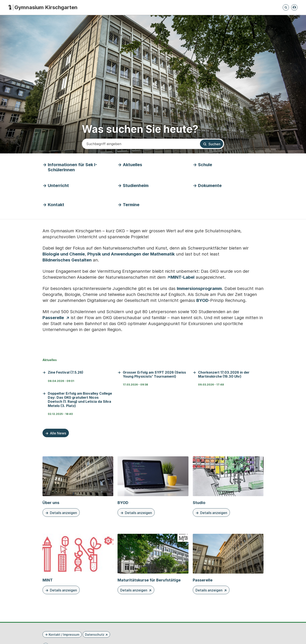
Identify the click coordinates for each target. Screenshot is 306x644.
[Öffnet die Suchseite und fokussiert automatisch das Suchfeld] (286, 7)
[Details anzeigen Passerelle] (228, 564)
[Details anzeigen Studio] (228, 487)
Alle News (58, 433)
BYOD (202, 300)
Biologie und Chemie (64, 254)
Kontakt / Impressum (64, 635)
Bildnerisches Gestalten (67, 260)
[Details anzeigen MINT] (78, 564)
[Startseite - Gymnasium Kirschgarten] (43, 8)
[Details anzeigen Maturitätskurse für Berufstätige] (153, 564)
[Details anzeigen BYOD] (153, 487)
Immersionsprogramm (199, 288)
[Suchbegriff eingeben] (141, 144)
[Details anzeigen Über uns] (78, 487)
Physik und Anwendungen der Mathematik (131, 254)
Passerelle (53, 318)
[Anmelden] (294, 7)
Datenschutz (95, 635)
